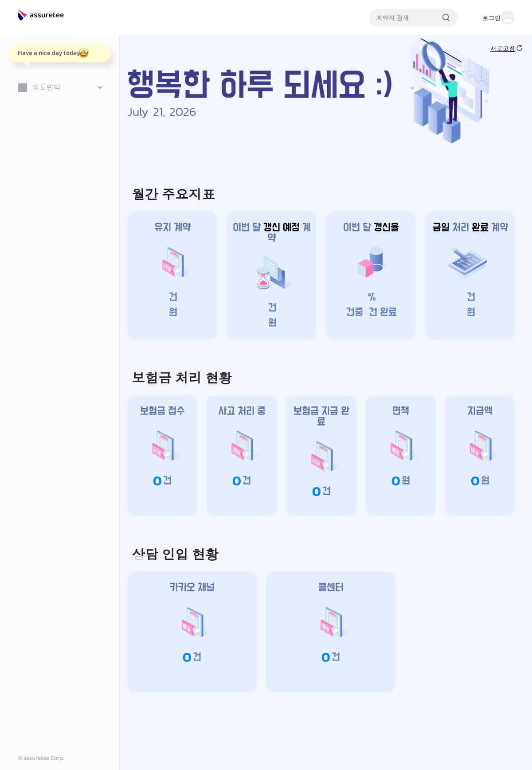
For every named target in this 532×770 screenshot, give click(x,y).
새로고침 (506, 49)
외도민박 (47, 87)
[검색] (446, 18)
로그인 (492, 18)
